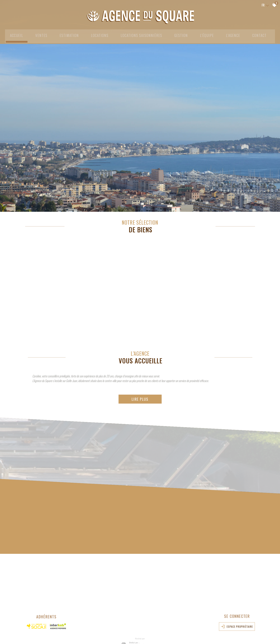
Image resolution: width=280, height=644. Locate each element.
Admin (78, 636)
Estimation (67, 35)
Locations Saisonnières (141, 35)
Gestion (182, 35)
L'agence (235, 35)
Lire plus (140, 377)
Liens (72, 636)
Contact (262, 35)
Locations (99, 35)
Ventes (39, 35)
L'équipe (208, 35)
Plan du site (31, 636)
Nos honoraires (61, 636)
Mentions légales (45, 636)
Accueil (14, 35)
